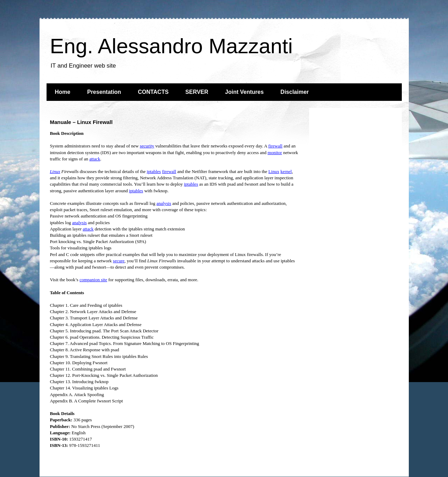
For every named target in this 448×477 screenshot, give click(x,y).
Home (63, 92)
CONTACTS (153, 92)
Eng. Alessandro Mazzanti (171, 46)
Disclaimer (295, 92)
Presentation (104, 92)
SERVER (197, 92)
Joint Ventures (244, 92)
